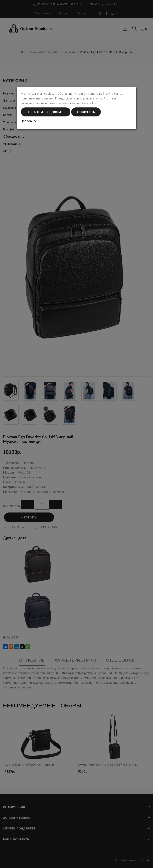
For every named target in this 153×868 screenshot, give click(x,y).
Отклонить (86, 112)
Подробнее (29, 121)
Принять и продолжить (46, 112)
